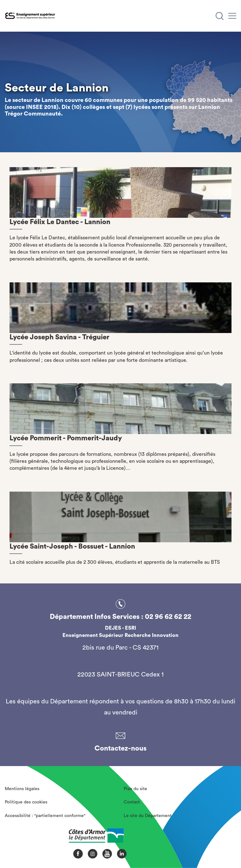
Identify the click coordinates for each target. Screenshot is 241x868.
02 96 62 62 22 (168, 617)
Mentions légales (22, 789)
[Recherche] (220, 16)
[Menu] (232, 16)
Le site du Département (148, 816)
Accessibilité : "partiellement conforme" (45, 816)
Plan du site (135, 789)
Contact (132, 802)
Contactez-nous (120, 748)
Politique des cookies (26, 802)
